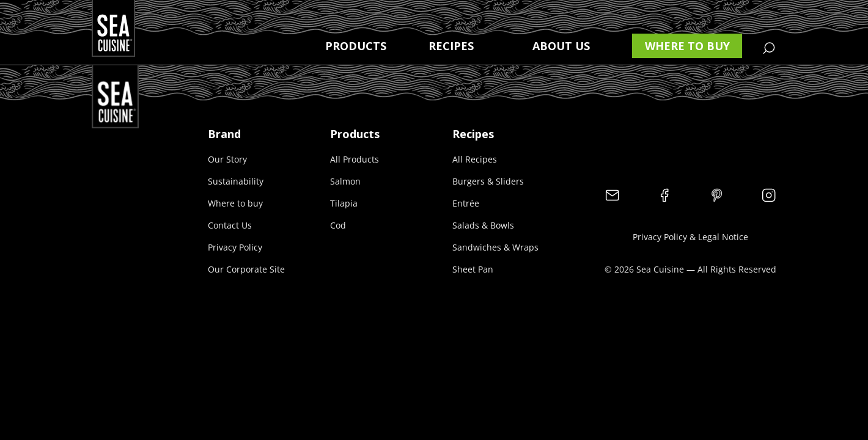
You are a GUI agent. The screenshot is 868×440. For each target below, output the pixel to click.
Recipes (451, 46)
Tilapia (344, 203)
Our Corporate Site (246, 269)
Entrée (466, 203)
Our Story (227, 159)
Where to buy (687, 46)
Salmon (345, 181)
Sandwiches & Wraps (495, 247)
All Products (355, 159)
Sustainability (236, 181)
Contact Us (230, 225)
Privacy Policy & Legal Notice (690, 237)
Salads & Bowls (483, 225)
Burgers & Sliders (488, 181)
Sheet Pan (473, 269)
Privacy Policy (235, 247)
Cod (338, 225)
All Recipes (475, 159)
